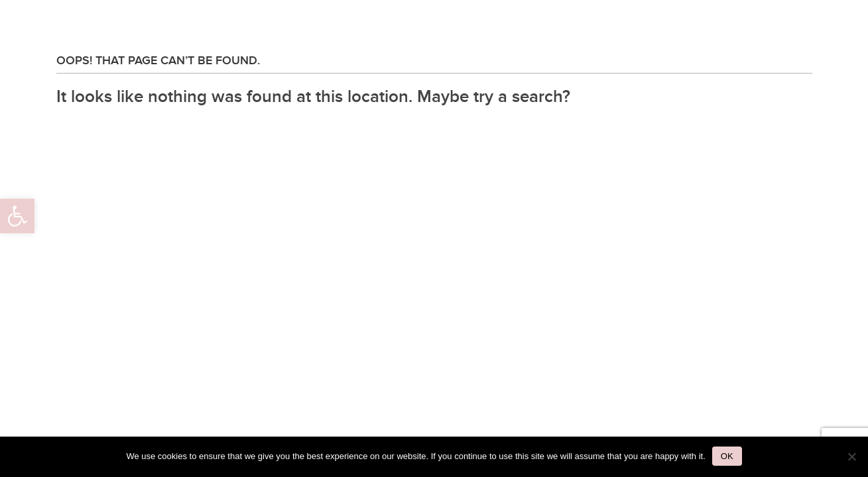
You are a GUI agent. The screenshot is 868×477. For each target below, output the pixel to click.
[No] (851, 456)
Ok (727, 456)
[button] (17, 216)
